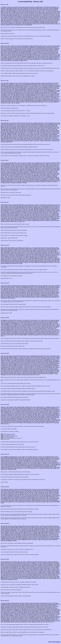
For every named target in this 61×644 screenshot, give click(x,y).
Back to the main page (54, 642)
